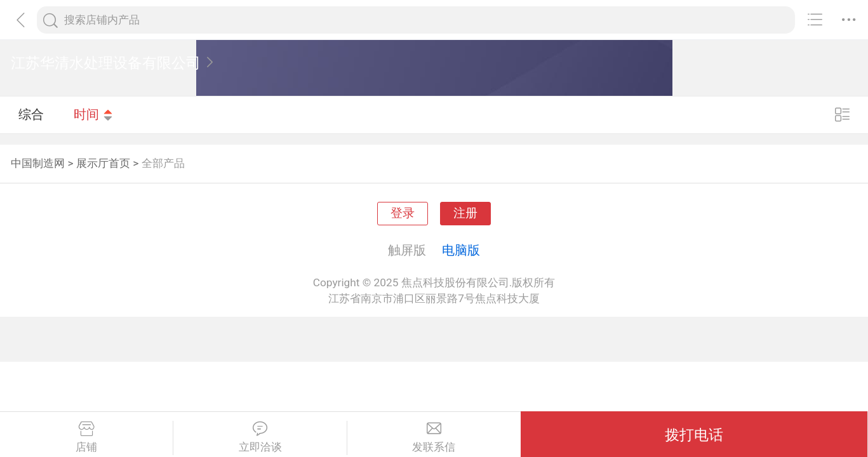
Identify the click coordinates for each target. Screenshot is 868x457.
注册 (465, 213)
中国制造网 (38, 163)
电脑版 (461, 250)
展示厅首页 (103, 163)
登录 (403, 213)
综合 (31, 114)
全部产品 (163, 163)
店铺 (86, 437)
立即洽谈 (260, 437)
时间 (93, 114)
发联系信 (434, 437)
